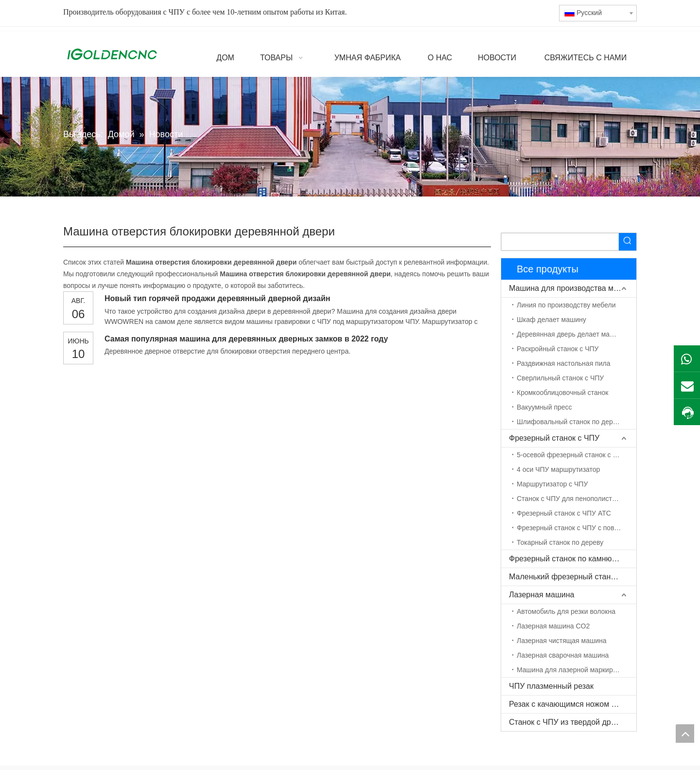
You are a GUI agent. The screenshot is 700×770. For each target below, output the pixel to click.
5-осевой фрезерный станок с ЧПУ (572, 455)
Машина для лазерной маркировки (572, 670)
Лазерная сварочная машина (563, 655)
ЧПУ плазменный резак (551, 686)
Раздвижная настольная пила (563, 363)
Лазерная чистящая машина (562, 641)
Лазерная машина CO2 (553, 626)
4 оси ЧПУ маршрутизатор (558, 469)
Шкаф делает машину (551, 320)
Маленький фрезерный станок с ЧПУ (573, 577)
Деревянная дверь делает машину (571, 334)
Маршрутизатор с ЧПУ (552, 484)
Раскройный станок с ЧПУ (558, 349)
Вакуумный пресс (544, 407)
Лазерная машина (542, 595)
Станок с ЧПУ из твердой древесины (573, 722)
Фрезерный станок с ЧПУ (554, 438)
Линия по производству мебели (566, 305)
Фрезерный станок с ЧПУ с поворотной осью (577, 528)
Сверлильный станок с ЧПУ (560, 378)
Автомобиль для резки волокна (566, 611)
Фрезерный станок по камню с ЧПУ (572, 559)
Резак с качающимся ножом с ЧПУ (571, 704)
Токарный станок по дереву (560, 542)
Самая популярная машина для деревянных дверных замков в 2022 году (246, 339)
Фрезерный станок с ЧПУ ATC (564, 513)
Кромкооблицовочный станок (562, 393)
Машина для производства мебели (572, 288)
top (685, 734)
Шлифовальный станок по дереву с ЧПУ (577, 422)
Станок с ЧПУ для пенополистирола (574, 499)
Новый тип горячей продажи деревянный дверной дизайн (217, 298)
